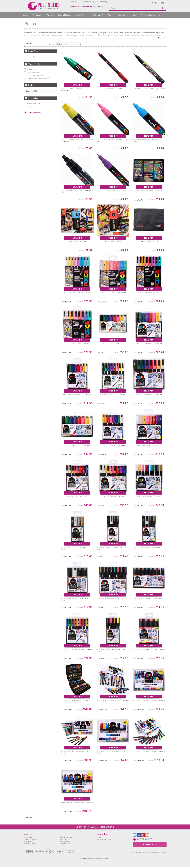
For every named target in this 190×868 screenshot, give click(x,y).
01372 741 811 (146, 839)
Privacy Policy (29, 842)
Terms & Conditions (31, 840)
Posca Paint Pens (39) (34, 72)
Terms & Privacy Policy (160, 852)
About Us (63, 840)
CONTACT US (150, 844)
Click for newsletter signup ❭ (95, 827)
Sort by (52, 45)
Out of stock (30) (34, 103)
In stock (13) (30, 106)
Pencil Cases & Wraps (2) (35, 75)
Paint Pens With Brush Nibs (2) (37, 78)
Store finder (86, 2)
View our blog (101, 2)
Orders (99, 837)
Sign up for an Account (104, 840)
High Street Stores (66, 837)
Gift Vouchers (29, 837)
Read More (162, 38)
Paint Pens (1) (31, 69)
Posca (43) (30, 57)
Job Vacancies (65, 844)
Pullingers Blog (65, 842)
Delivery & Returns (30, 844)
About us (73, 2)
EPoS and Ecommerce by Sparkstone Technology (95, 858)
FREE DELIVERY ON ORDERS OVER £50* (86, 6)
